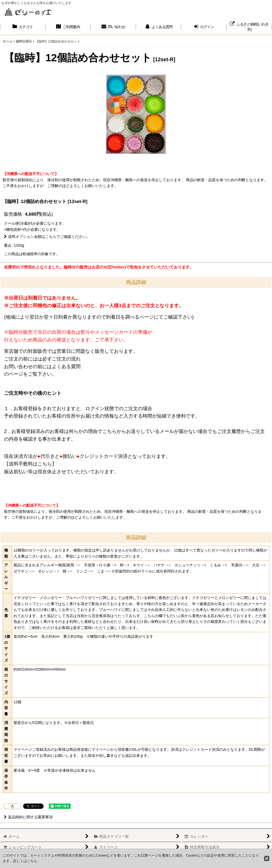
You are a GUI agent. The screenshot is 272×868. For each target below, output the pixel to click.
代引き (48, 456)
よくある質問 (66, 367)
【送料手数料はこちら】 (30, 464)
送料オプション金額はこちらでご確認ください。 (47, 237)
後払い (70, 456)
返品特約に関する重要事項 (28, 817)
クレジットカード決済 (104, 456)
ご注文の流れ (66, 359)
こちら (32, 861)
